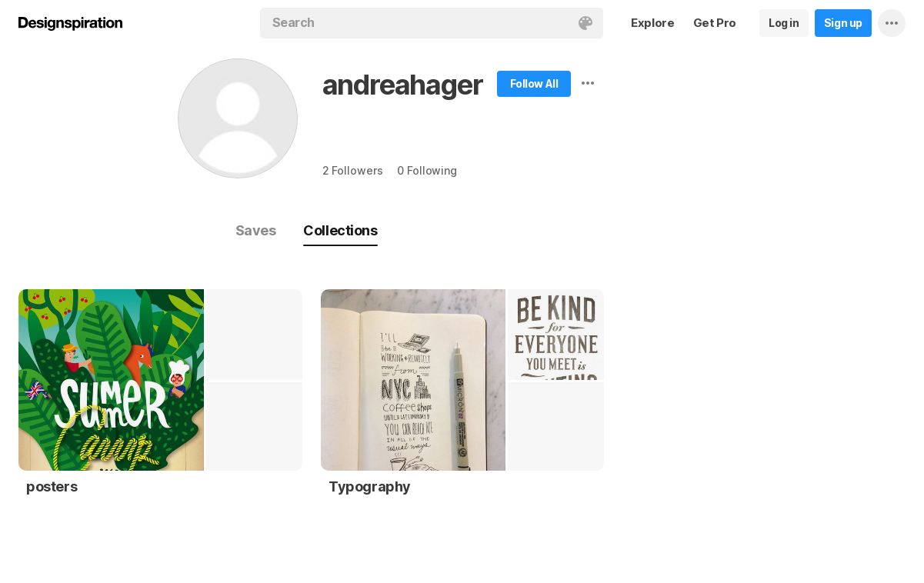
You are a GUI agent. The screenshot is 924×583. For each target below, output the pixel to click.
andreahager (403, 85)
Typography (370, 486)
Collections (340, 230)
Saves (256, 230)
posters (52, 486)
